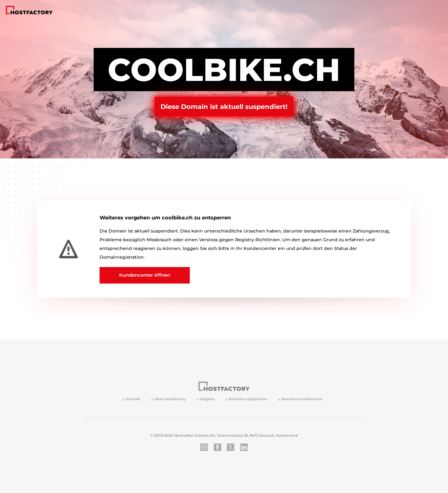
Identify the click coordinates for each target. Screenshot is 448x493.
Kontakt (133, 399)
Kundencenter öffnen (145, 275)
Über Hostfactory (170, 399)
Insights (207, 399)
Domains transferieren (302, 399)
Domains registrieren (248, 399)
